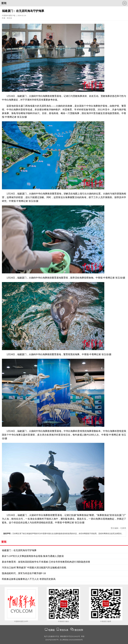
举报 (83, 636)
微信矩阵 (79, 630)
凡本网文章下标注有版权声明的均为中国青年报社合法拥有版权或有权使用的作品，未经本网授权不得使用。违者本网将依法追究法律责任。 (63, 534)
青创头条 (64, 630)
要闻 (4, 3)
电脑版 (51, 630)
